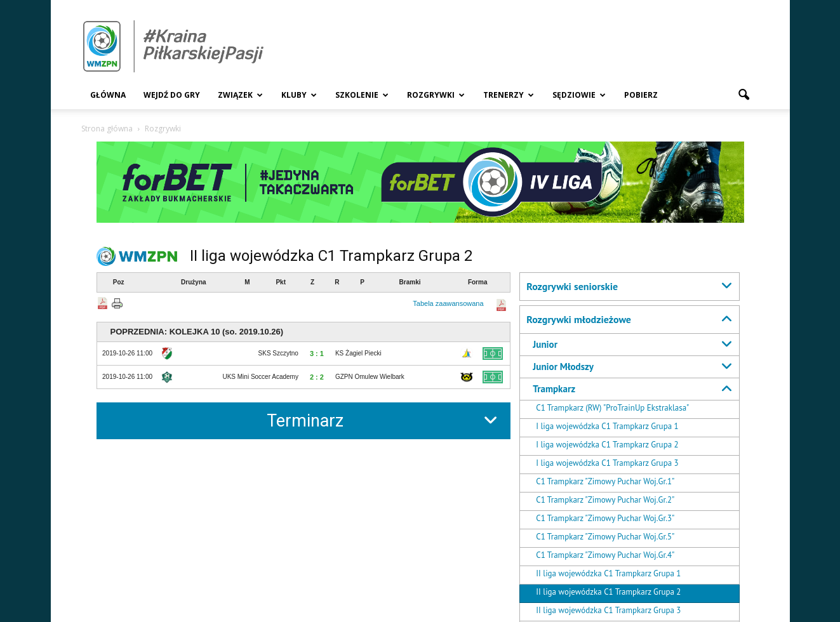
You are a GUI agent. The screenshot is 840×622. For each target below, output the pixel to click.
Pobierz (641, 95)
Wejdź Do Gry (172, 95)
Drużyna (193, 282)
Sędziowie (579, 95)
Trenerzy (509, 95)
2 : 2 (317, 377)
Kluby (299, 95)
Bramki (410, 282)
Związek (240, 95)
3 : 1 (317, 354)
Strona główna (107, 129)
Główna (108, 95)
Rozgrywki (436, 95)
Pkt (281, 282)
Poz (119, 282)
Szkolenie (362, 95)
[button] (744, 95)
